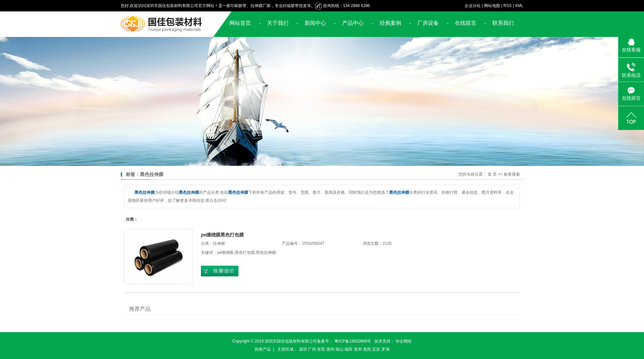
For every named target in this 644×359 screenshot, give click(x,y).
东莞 (321, 349)
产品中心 (353, 23)
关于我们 (278, 23)
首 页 (492, 174)
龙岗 (367, 349)
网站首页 (240, 23)
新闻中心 (315, 23)
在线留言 (466, 23)
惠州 (330, 349)
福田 (348, 349)
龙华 (358, 349)
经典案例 (390, 23)
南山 (339, 349)
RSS (508, 6)
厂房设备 (428, 23)
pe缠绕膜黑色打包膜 (222, 235)
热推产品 (263, 349)
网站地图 (492, 6)
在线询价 (220, 271)
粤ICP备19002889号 (353, 341)
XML (519, 6)
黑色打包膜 (245, 253)
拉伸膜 (219, 243)
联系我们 (503, 23)
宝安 (376, 349)
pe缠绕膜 (225, 253)
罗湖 (385, 349)
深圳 (303, 349)
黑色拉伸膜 (266, 253)
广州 (312, 349)
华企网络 (404, 341)
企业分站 (473, 6)
